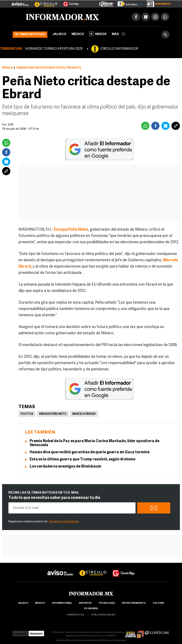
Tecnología (107, 603)
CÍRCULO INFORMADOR (119, 49)
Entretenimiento (134, 603)
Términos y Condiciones (64, 522)
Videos (98, 34)
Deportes (85, 603)
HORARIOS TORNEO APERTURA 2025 (54, 49)
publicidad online (103, 615)
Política (27, 414)
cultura (158, 603)
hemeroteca (76, 615)
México (78, 34)
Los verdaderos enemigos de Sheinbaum (65, 467)
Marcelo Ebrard (84, 414)
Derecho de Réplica (89, 641)
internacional (62, 603)
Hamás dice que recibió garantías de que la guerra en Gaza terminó (90, 452)
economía (91, 609)
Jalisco (59, 34)
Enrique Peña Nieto (71, 230)
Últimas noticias (30, 35)
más (118, 34)
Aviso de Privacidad (66, 641)
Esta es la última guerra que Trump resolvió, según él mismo (83, 459)
